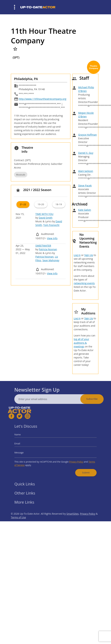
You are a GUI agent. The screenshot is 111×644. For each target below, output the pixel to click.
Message (25, 452)
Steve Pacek (85, 186)
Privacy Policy (73, 460)
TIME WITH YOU (44, 214)
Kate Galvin (84, 210)
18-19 (59, 204)
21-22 (23, 204)
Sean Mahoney (51, 260)
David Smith (46, 218)
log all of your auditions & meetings (81, 343)
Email (23, 445)
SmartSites (73, 520)
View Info (52, 238)
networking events (84, 283)
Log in (77, 255)
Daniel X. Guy (86, 153)
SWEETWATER (43, 246)
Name (23, 437)
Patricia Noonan (48, 249)
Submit (81, 469)
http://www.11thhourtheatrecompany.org (42, 99)
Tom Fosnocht (51, 225)
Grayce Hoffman (87, 135)
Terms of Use (18, 524)
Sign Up (89, 255)
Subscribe (98, 399)
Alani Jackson (86, 171)
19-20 (41, 204)
